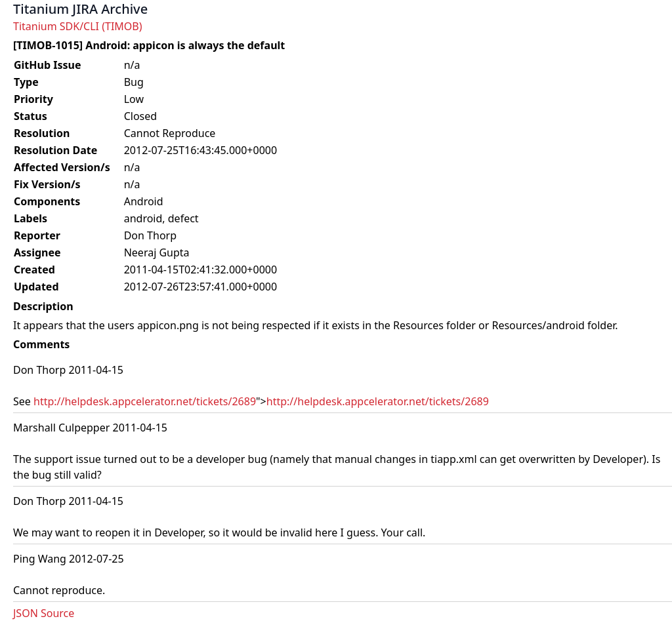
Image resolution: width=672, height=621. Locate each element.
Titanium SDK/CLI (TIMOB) (78, 26)
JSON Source (44, 613)
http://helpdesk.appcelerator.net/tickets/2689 (145, 401)
